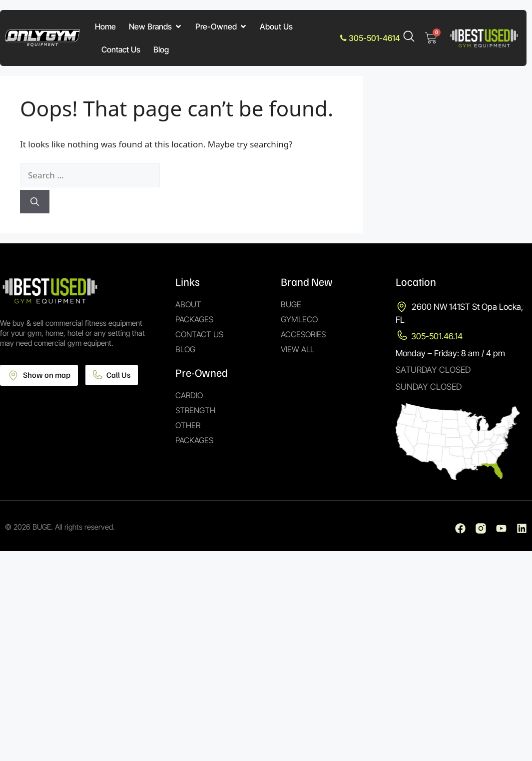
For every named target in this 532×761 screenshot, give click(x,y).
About (188, 304)
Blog (161, 49)
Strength (195, 410)
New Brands (156, 26)
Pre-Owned (221, 26)
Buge (291, 304)
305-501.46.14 (437, 336)
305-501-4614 (370, 38)
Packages (194, 319)
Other (188, 425)
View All (297, 349)
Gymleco (299, 319)
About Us (276, 26)
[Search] (35, 202)
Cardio (189, 395)
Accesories (303, 334)
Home (105, 26)
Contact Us (121, 49)
